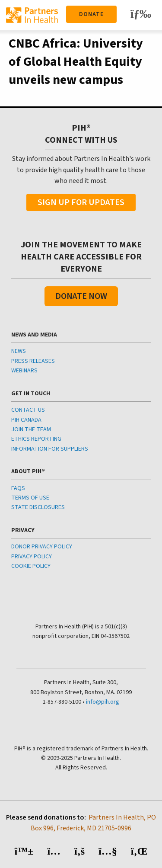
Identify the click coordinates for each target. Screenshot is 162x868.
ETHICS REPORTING (36, 439)
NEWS (19, 351)
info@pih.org (103, 702)
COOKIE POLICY (31, 566)
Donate (91, 14)
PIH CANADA (26, 420)
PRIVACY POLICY (32, 557)
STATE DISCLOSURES (38, 507)
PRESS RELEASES (33, 361)
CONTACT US (28, 410)
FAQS (18, 488)
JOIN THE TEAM (31, 429)
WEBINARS (24, 371)
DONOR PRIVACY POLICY (42, 547)
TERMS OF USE (30, 498)
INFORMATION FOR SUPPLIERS (50, 449)
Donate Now (81, 296)
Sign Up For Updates (81, 202)
